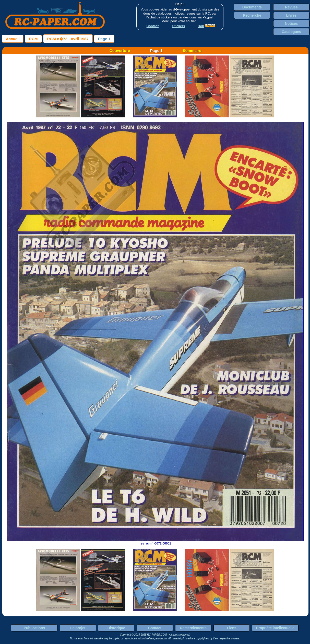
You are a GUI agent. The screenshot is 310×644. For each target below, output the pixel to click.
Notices (291, 24)
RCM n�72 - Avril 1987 (68, 39)
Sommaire (192, 51)
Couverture (120, 51)
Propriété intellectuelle (275, 628)
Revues (291, 7)
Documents (252, 7)
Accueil (13, 39)
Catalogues (291, 32)
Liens (232, 628)
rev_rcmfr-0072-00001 (155, 542)
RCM (33, 39)
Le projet (78, 628)
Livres (291, 15)
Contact (155, 628)
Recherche (252, 15)
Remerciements (193, 628)
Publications (34, 628)
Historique (116, 628)
